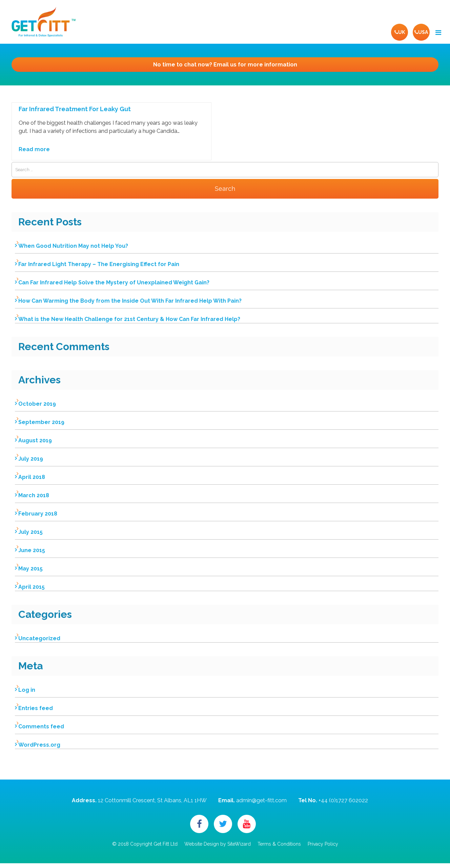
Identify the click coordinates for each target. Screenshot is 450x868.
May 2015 (30, 569)
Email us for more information (225, 65)
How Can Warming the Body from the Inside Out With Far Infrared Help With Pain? (130, 301)
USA (421, 32)
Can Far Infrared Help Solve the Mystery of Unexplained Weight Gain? (114, 282)
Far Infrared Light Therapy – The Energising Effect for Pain (99, 264)
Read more (34, 149)
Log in (27, 690)
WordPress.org (39, 745)
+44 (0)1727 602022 (343, 800)
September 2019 (41, 422)
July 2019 (31, 459)
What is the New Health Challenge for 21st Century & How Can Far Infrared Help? (129, 319)
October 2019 (37, 404)
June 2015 (32, 550)
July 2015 (30, 532)
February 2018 (38, 514)
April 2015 (32, 587)
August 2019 (35, 440)
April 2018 (32, 477)
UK (400, 32)
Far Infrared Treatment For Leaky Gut (75, 109)
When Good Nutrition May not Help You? (73, 246)
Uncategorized (39, 638)
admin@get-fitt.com (261, 800)
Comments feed (41, 726)
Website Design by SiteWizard (218, 844)
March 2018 (34, 495)
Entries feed (36, 708)
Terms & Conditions (279, 844)
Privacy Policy (323, 844)
